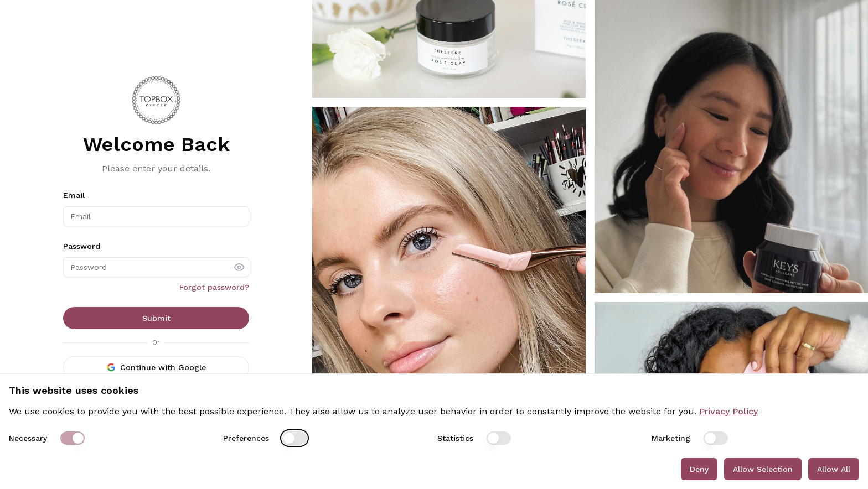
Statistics (455, 438)
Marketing (671, 438)
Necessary (28, 438)
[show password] (239, 267)
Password (82, 246)
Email (74, 195)
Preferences (246, 438)
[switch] (73, 438)
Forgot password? (214, 287)
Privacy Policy (728, 411)
